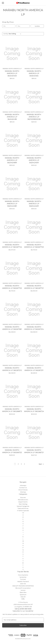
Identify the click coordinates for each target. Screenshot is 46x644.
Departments (23, 502)
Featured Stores (23, 508)
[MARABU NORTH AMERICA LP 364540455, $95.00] (34, 53)
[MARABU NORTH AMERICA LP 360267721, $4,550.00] (34, 268)
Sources (23, 498)
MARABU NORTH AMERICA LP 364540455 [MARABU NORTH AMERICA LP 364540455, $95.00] (34, 73)
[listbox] (15, 34)
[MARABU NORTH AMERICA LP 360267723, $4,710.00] (34, 227)
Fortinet (23, 579)
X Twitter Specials (23, 511)
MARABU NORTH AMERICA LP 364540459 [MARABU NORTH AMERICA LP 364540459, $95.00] (12, 73)
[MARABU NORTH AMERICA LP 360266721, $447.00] (34, 433)
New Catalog (23, 504)
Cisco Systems (23, 575)
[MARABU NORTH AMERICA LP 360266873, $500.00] (12, 391)
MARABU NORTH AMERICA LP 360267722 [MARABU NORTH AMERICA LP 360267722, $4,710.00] (12, 287)
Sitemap (23, 492)
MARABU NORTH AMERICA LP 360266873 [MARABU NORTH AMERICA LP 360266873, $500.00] (12, 410)
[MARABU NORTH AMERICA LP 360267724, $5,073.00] (12, 227)
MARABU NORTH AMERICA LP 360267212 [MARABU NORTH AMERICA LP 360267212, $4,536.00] (12, 369)
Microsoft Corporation (23, 588)
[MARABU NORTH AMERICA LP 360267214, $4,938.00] (34, 309)
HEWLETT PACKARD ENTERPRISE (23, 586)
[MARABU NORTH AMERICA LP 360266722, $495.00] (12, 433)
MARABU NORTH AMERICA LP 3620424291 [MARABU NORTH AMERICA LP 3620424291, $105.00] (34, 204)
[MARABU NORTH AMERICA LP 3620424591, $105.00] (34, 140)
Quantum (23, 595)
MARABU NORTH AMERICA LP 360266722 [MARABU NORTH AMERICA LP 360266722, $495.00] (12, 451)
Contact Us (23, 488)
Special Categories (23, 506)
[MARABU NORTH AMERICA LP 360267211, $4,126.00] (34, 350)
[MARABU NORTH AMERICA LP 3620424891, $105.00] (12, 140)
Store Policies (23, 490)
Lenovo (23, 590)
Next (41, 464)
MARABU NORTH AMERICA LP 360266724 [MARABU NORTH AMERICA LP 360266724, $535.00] (34, 410)
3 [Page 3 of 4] (21, 464)
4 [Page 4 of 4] (24, 464)
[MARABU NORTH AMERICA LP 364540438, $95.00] (12, 97)
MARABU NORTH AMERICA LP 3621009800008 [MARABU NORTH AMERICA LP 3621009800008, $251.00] (34, 117)
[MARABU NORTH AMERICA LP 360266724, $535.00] (34, 391)
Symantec (23, 577)
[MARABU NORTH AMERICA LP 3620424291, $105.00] (34, 184)
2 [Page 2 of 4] (18, 464)
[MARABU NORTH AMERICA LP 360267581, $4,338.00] (12, 309)
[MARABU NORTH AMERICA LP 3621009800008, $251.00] (34, 97)
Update (37, 26)
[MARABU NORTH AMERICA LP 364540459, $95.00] (12, 53)
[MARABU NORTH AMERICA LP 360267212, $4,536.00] (12, 350)
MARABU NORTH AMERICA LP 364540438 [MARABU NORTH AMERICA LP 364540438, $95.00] (12, 117)
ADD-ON (23, 584)
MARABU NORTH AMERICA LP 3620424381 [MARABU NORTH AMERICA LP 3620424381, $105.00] (12, 204)
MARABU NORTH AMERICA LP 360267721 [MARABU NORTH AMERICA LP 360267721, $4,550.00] (34, 287)
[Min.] (9, 26)
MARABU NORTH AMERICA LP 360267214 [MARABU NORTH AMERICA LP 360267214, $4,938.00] (34, 328)
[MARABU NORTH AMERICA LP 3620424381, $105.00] (12, 184)
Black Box (23, 592)
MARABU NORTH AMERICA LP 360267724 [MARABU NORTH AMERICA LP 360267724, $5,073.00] (12, 246)
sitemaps (23, 485)
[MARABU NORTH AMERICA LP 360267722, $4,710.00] (12, 268)
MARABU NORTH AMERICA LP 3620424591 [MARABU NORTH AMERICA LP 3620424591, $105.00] (34, 160)
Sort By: (6, 34)
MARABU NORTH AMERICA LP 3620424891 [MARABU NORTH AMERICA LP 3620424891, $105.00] (12, 160)
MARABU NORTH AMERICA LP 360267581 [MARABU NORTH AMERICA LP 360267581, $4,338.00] (12, 328)
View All (23, 597)
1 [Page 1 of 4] (15, 464)
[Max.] (23, 26)
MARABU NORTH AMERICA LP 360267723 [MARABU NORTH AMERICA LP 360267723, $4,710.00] (34, 246)
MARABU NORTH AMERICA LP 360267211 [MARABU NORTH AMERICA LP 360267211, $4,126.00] (34, 369)
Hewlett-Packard (23, 582)
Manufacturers (23, 500)
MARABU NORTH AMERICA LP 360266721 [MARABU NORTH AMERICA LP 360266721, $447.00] (34, 451)
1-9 (23, 513)
